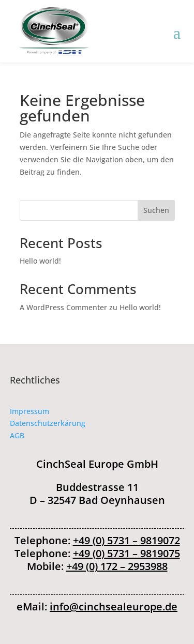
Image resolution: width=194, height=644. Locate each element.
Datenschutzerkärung (48, 423)
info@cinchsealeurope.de (114, 607)
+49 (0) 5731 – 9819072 (126, 540)
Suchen (156, 210)
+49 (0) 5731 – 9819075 (126, 553)
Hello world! (40, 261)
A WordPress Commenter (63, 307)
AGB (17, 435)
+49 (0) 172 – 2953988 (117, 566)
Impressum (29, 411)
